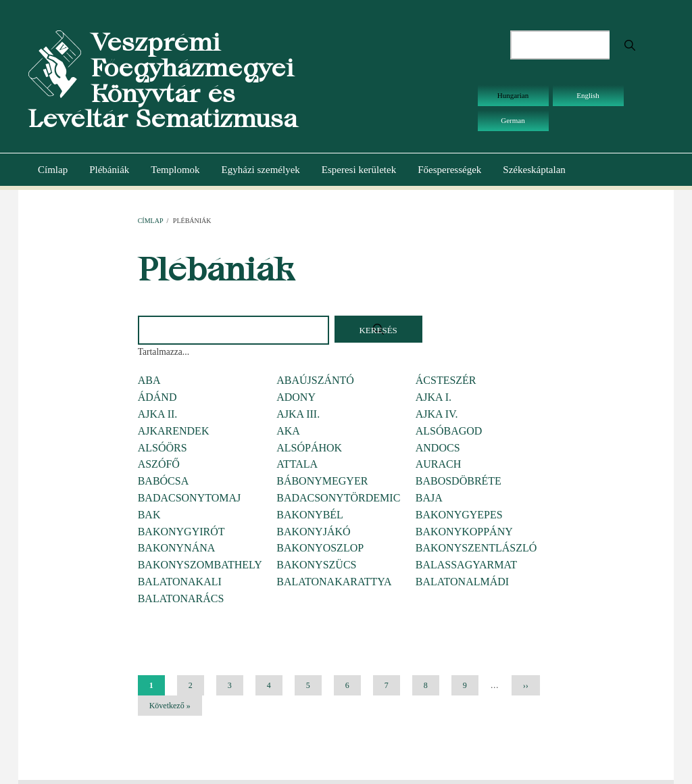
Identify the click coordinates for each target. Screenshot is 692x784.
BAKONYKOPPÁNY (464, 532)
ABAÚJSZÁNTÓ (315, 380)
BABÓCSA (164, 481)
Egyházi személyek (261, 170)
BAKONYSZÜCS (316, 565)
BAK (149, 515)
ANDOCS (438, 448)
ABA (149, 380)
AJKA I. (434, 397)
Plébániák (109, 170)
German (513, 120)
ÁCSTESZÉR (446, 380)
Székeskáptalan (534, 170)
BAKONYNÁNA (177, 548)
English (588, 95)
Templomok (175, 170)
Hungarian (513, 95)
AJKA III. (298, 414)
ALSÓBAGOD (449, 431)
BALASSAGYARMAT (466, 565)
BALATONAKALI (180, 582)
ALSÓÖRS (163, 448)
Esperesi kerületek (359, 170)
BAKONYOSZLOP (320, 548)
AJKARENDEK (174, 431)
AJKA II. (158, 414)
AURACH (439, 464)
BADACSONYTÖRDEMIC (338, 498)
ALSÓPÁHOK (309, 448)
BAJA (429, 498)
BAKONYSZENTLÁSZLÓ (476, 548)
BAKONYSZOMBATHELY (200, 565)
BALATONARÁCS (181, 598)
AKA (288, 431)
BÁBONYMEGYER (322, 481)
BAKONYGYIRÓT (181, 532)
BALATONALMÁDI (462, 582)
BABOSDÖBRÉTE (459, 481)
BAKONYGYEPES (459, 515)
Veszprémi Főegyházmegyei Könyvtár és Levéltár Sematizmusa (163, 80)
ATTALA (297, 464)
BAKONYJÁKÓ (313, 532)
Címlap (53, 170)
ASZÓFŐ (159, 464)
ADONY (296, 397)
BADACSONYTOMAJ (190, 498)
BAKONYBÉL (310, 515)
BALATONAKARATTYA (334, 582)
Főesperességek (449, 170)
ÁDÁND (157, 397)
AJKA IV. (437, 414)
